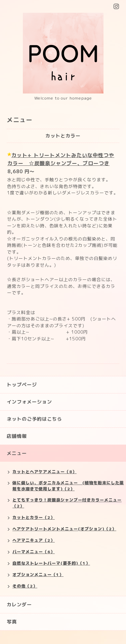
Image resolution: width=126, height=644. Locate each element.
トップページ (22, 385)
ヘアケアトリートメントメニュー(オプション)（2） (64, 529)
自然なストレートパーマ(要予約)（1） (51, 563)
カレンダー (19, 604)
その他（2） (25, 586)
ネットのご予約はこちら (34, 419)
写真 (12, 622)
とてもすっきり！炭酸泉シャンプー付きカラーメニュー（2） (67, 503)
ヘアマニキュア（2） (34, 540)
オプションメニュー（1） (38, 575)
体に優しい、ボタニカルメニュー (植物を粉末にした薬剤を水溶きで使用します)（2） (68, 486)
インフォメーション (29, 402)
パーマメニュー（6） (34, 552)
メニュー (17, 453)
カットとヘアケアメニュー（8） (45, 472)
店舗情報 (17, 436)
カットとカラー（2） (34, 517)
